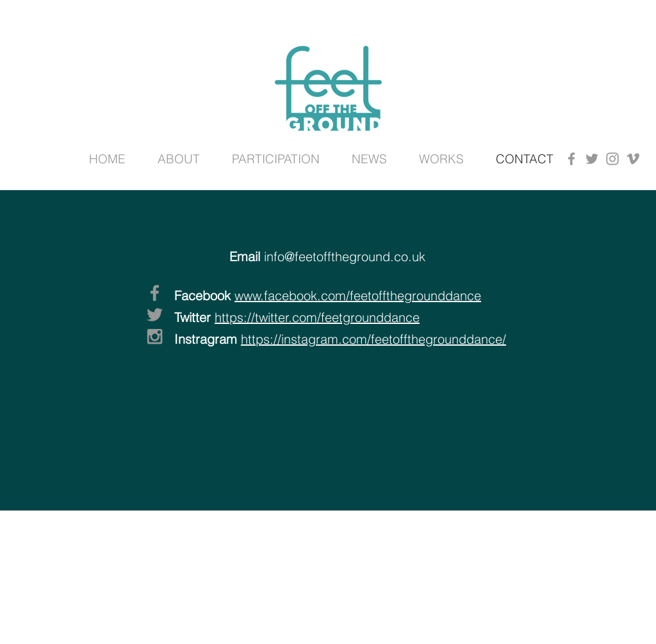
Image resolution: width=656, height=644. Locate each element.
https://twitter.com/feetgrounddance (317, 317)
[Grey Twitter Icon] (592, 159)
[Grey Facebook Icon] (571, 159)
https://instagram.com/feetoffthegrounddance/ (373, 339)
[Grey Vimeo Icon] (633, 159)
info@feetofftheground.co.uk (345, 256)
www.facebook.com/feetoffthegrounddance (358, 295)
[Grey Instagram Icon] (612, 159)
